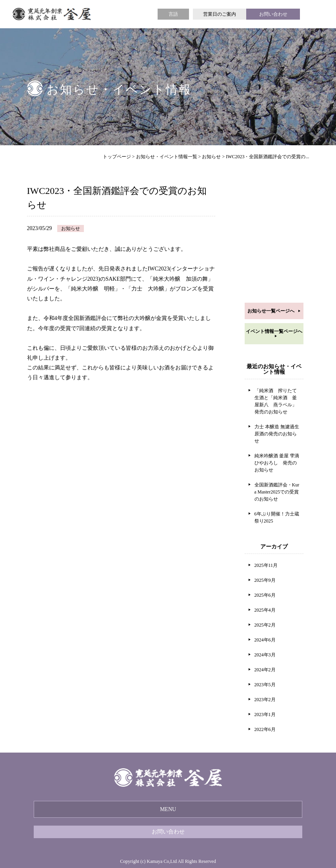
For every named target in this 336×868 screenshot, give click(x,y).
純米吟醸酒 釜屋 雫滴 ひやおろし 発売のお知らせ (277, 463)
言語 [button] (173, 14)
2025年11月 (266, 565)
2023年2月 (265, 700)
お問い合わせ (273, 14)
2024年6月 (265, 640)
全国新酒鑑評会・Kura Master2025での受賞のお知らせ (277, 492)
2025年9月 (265, 580)
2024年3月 (265, 655)
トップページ (117, 157)
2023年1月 (265, 715)
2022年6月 (265, 729)
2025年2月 (265, 625)
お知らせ (211, 157)
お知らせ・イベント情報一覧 (167, 157)
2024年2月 (265, 670)
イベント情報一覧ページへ (274, 331)
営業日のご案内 (220, 14)
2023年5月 (265, 685)
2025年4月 (265, 610)
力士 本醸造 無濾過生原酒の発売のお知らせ (277, 434)
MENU (168, 809)
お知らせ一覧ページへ (271, 311)
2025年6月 (265, 595)
